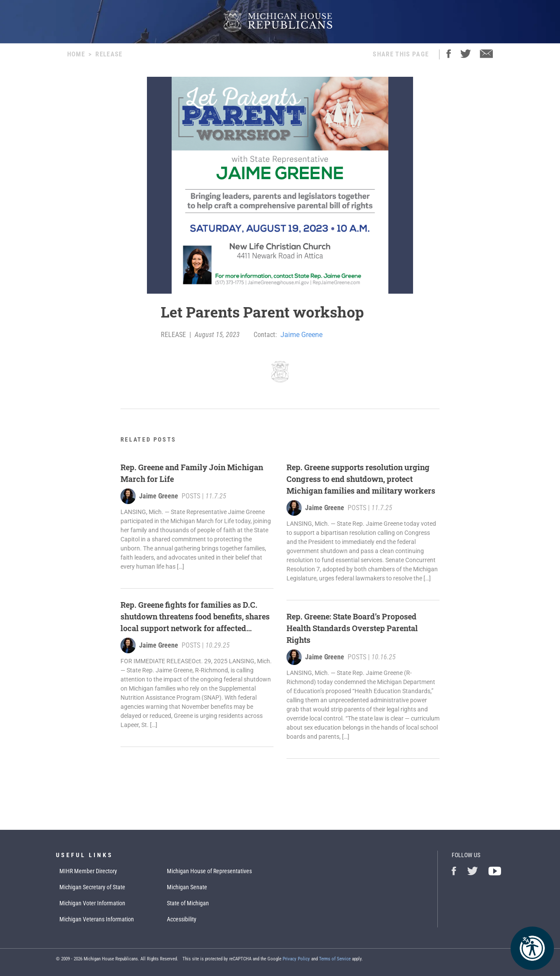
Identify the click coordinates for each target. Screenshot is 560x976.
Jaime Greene (301, 335)
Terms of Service (335, 959)
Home (76, 54)
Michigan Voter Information (92, 903)
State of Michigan (188, 903)
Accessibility (182, 919)
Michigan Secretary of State (92, 887)
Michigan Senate (187, 887)
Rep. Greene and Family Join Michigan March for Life (192, 473)
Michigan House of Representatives (209, 871)
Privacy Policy (296, 959)
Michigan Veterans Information (97, 919)
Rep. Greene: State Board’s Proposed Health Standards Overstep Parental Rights (352, 628)
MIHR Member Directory (88, 871)
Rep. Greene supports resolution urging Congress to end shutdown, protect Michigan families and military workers (361, 479)
